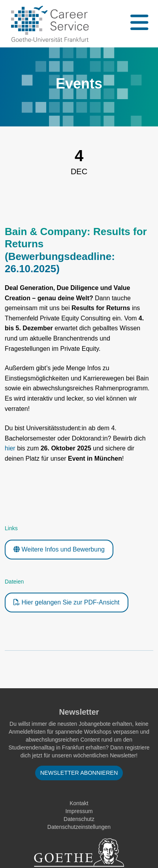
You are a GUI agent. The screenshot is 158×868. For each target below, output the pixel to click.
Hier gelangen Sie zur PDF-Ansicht (67, 602)
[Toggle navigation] (139, 24)
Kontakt (79, 803)
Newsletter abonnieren (79, 773)
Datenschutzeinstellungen (79, 827)
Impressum (79, 811)
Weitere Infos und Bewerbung (59, 549)
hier (10, 448)
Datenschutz (79, 819)
